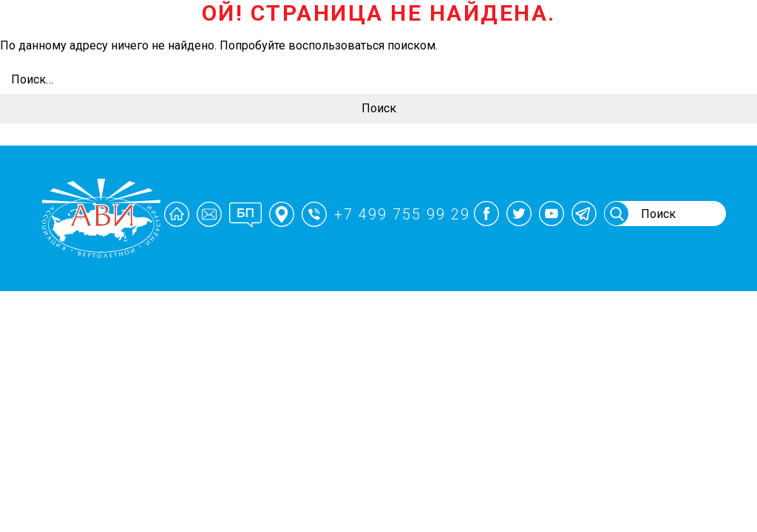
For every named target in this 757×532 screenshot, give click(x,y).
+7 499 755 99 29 (402, 214)
